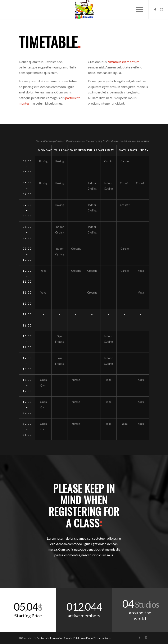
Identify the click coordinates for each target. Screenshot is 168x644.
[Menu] (138, 9)
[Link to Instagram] (162, 9)
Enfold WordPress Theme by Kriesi (92, 638)
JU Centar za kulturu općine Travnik (53, 638)
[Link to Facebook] (155, 9)
